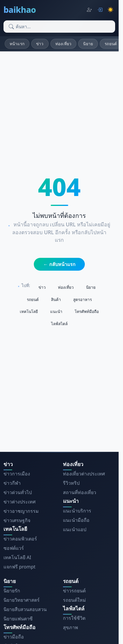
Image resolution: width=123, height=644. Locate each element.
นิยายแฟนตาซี (18, 619)
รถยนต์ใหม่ (74, 600)
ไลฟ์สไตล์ (59, 324)
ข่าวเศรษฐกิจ (17, 520)
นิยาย (88, 44)
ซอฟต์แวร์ (14, 548)
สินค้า (56, 299)
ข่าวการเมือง (17, 474)
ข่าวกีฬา (12, 483)
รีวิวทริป (71, 483)
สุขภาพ (71, 627)
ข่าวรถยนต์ (74, 591)
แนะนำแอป (75, 529)
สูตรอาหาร (82, 299)
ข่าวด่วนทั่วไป (18, 492)
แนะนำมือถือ (76, 520)
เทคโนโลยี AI (17, 557)
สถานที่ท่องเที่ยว (80, 492)
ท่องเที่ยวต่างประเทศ (84, 474)
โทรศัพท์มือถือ (87, 311)
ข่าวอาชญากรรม (21, 511)
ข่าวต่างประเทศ (20, 502)
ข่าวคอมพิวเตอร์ (20, 539)
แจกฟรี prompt (20, 567)
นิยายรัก (12, 591)
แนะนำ (56, 311)
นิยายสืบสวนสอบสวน (25, 609)
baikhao (20, 10)
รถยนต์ (111, 44)
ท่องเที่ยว (63, 44)
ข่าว (40, 44)
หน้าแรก (17, 44)
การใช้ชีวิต (74, 618)
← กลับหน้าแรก (59, 264)
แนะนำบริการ (77, 511)
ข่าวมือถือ (14, 637)
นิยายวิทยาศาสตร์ (22, 600)
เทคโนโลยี (29, 311)
